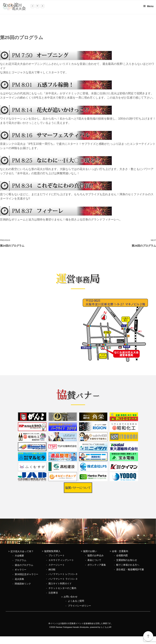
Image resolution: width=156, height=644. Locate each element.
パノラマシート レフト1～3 (63, 574)
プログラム (21, 560)
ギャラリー (21, 570)
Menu (148, 6)
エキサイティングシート (61, 560)
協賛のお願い (90, 551)
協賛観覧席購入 (52, 551)
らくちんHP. (106, 627)
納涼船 (52, 569)
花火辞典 (19, 579)
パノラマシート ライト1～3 (63, 579)
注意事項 (53, 593)
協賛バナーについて (78, 488)
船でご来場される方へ (128, 565)
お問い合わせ (71, 597)
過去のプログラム (24, 565)
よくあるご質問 (76, 601)
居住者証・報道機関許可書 (130, 569)
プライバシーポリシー (79, 606)
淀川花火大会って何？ (22, 551)
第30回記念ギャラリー (26, 574)
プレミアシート (57, 555)
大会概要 (19, 556)
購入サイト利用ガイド (60, 584)
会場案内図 (122, 555)
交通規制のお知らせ (127, 560)
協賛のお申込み (96, 555)
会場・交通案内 (120, 551)
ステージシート (57, 565)
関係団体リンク (23, 584)
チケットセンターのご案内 (62, 588)
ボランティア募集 (97, 565)
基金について (94, 560)
